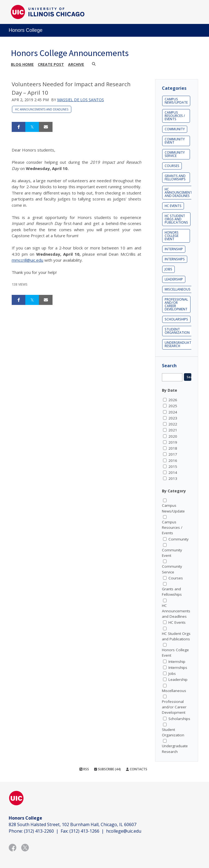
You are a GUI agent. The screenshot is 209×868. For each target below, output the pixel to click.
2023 (173, 418)
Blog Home (22, 64)
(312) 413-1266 (84, 831)
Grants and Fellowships (175, 177)
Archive (76, 64)
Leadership (174, 279)
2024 (173, 412)
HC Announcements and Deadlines (42, 109)
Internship (174, 249)
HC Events (173, 206)
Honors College (26, 30)
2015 (173, 467)
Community (175, 129)
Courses (172, 166)
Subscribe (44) (107, 769)
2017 (173, 454)
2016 (173, 461)
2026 (173, 400)
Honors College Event (172, 236)
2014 (173, 472)
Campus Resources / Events (175, 116)
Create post (51, 64)
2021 (173, 430)
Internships (175, 259)
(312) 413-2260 (39, 831)
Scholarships (176, 319)
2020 (173, 436)
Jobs (168, 269)
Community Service (175, 154)
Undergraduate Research (179, 344)
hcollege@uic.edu (124, 831)
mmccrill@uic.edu (27, 260)
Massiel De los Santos (81, 100)
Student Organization (177, 331)
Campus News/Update (176, 101)
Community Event (175, 141)
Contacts (137, 769)
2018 (173, 448)
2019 (173, 442)
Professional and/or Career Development (176, 304)
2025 (173, 406)
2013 (173, 478)
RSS (84, 769)
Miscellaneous (178, 289)
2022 (173, 424)
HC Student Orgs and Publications (176, 219)
